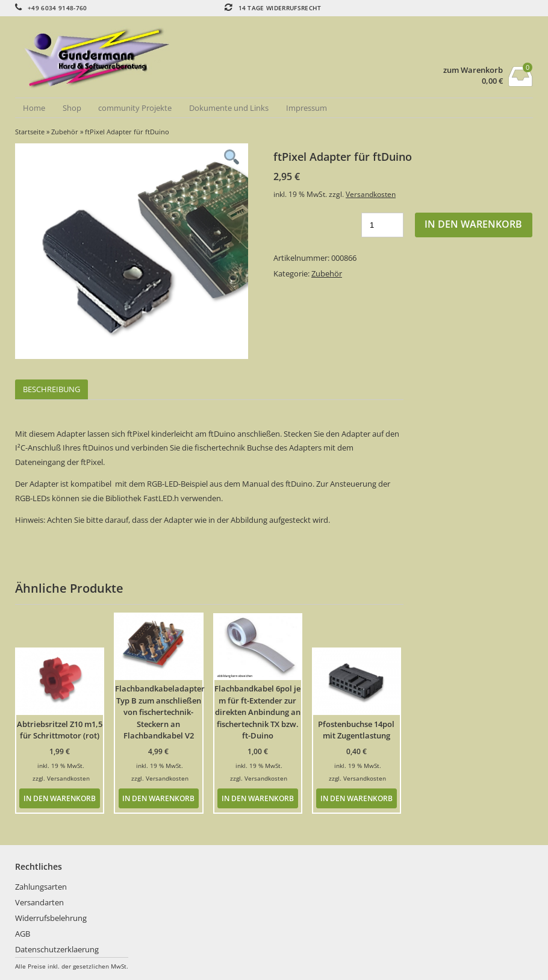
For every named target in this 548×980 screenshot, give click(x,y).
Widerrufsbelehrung (51, 918)
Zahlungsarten (41, 887)
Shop (72, 108)
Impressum (307, 108)
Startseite (30, 132)
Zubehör (65, 132)
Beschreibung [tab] (51, 389)
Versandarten (39, 902)
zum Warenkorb (473, 70)
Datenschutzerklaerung (57, 949)
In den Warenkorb (473, 224)
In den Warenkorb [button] (60, 798)
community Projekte (135, 108)
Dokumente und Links (229, 108)
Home (34, 108)
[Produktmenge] (382, 225)
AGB (23, 934)
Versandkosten (371, 194)
